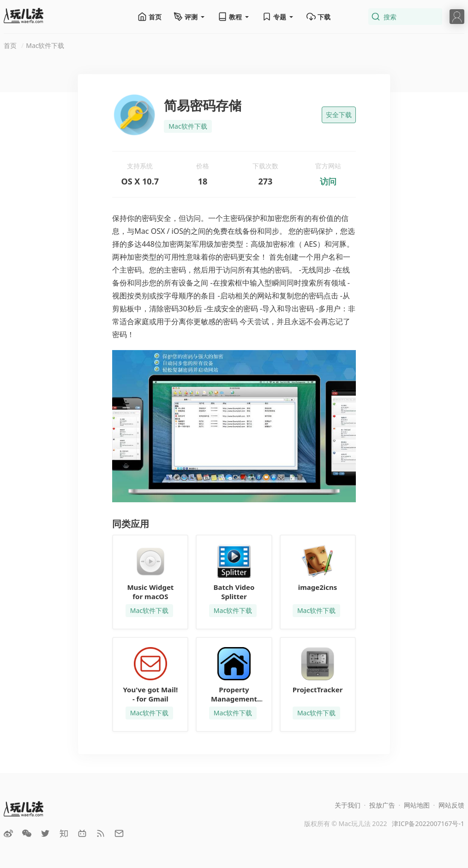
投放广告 (382, 805)
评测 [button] (190, 17)
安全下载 (339, 115)
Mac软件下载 (45, 45)
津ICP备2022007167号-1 (428, 823)
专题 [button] (278, 17)
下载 (318, 17)
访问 (328, 181)
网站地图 (417, 805)
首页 (150, 17)
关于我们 (348, 805)
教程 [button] (234, 17)
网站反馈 (451, 805)
